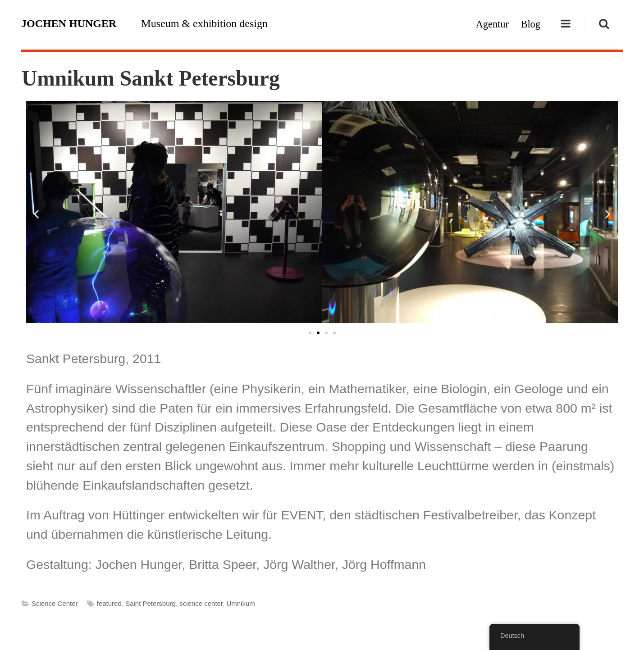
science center (201, 603)
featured (109, 603)
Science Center (55, 603)
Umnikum (240, 603)
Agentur (492, 24)
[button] (36, 214)
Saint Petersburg (151, 603)
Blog (530, 24)
